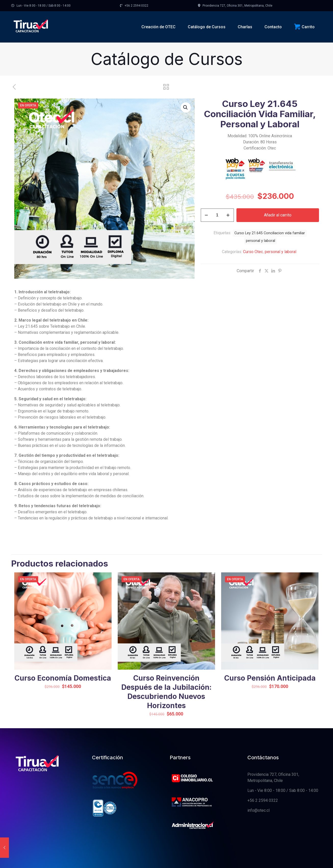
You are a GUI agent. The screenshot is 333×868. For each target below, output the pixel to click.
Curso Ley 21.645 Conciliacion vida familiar (270, 233)
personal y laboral (281, 252)
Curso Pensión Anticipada (270, 678)
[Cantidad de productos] (217, 215)
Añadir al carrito (278, 215)
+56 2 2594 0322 (263, 800)
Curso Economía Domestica (63, 678)
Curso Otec (253, 252)
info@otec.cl (258, 810)
